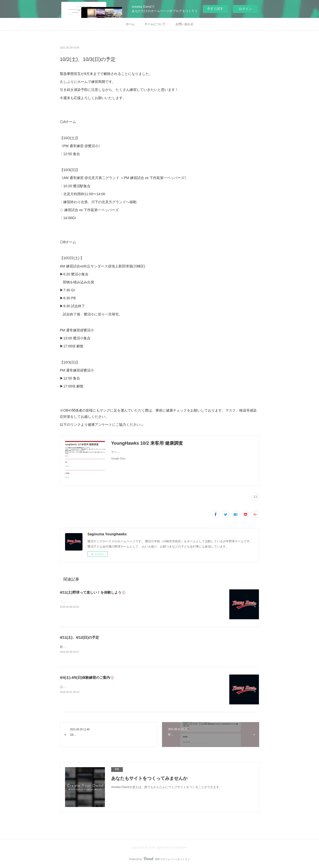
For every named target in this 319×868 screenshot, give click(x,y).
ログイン (245, 9)
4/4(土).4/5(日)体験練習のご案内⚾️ (87, 678)
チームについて (155, 24)
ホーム (130, 24)
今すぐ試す (215, 9)
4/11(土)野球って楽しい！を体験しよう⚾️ (93, 592)
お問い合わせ (184, 24)
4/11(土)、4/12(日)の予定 (79, 637)
